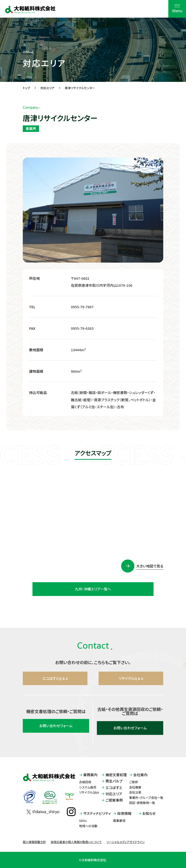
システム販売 (88, 787)
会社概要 (135, 787)
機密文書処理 (114, 775)
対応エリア (47, 88)
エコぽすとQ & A (55, 678)
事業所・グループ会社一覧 (146, 798)
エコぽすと (112, 788)
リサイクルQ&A (89, 792)
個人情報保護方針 (34, 842)
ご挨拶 (133, 782)
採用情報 (122, 814)
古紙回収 (85, 782)
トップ (27, 88)
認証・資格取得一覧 (142, 803)
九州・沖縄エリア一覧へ (93, 589)
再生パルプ (112, 781)
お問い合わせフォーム (56, 726)
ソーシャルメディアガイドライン (126, 842)
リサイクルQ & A (131, 678)
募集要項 (119, 821)
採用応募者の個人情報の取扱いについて (76, 842)
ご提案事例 (112, 800)
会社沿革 (135, 792)
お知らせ (147, 814)
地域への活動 (88, 826)
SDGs (83, 821)
